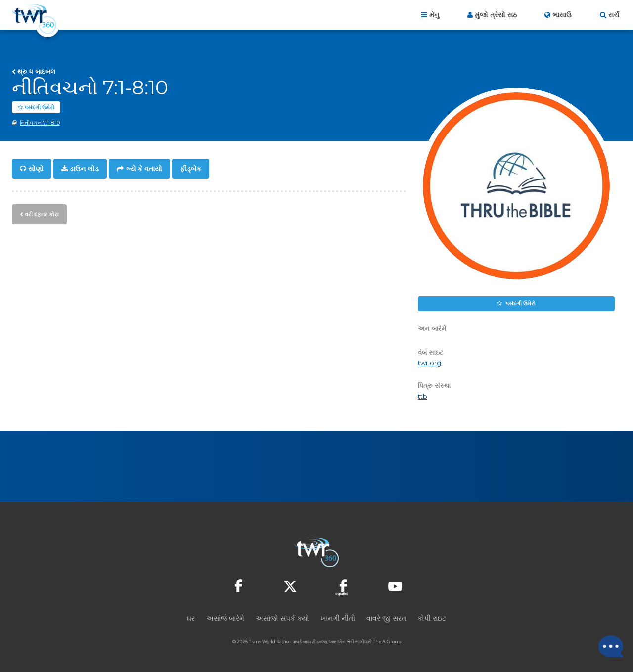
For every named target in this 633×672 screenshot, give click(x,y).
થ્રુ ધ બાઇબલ (36, 71)
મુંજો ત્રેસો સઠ (496, 15)
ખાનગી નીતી (338, 619)
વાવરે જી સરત (386, 619)
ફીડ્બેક (191, 169)
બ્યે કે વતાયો (144, 169)
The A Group (387, 642)
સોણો (36, 169)
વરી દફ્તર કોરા (42, 214)
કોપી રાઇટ (432, 619)
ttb (423, 397)
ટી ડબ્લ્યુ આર (324, 642)
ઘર (191, 619)
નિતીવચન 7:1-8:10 (40, 123)
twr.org (430, 364)
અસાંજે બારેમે (225, 619)
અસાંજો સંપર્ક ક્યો (282, 619)
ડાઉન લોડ (84, 169)
